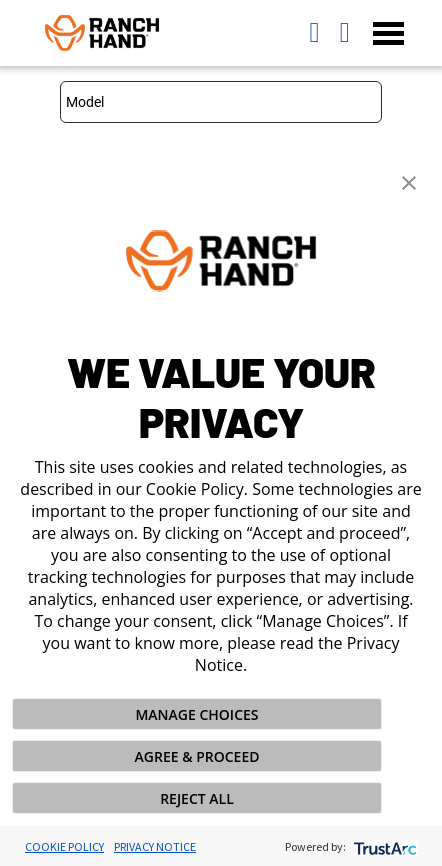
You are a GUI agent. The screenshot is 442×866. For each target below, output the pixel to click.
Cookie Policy (64, 846)
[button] (409, 181)
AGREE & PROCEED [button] (197, 756)
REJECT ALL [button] (197, 798)
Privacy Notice (155, 846)
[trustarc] (383, 846)
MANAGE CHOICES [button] (196, 714)
